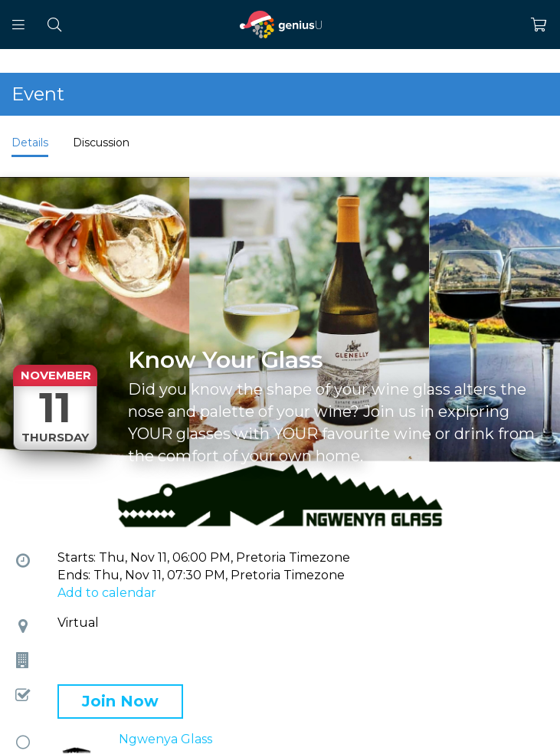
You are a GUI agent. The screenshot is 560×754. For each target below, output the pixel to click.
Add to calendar (107, 593)
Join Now (120, 701)
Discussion (101, 143)
